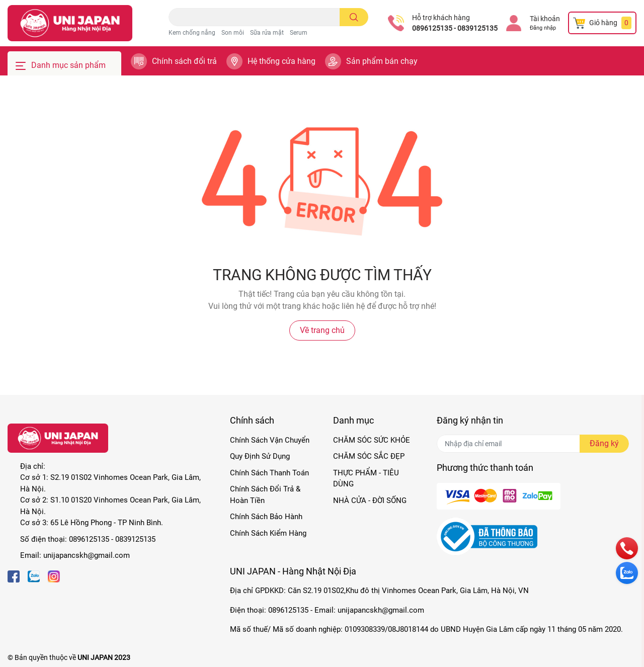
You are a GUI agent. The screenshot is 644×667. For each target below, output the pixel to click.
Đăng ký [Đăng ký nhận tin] (604, 443)
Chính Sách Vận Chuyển (270, 440)
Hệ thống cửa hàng (281, 61)
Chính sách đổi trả (184, 61)
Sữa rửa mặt (267, 33)
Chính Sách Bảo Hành (266, 517)
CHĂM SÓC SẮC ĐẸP (369, 456)
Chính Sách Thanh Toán (269, 473)
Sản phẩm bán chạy (382, 61)
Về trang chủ (322, 330)
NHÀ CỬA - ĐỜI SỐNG (370, 501)
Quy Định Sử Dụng (260, 456)
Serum (299, 33)
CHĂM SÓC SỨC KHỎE (372, 440)
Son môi (233, 33)
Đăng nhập (543, 28)
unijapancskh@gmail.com (87, 555)
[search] (354, 17)
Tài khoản (545, 19)
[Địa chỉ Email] (533, 444)
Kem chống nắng (192, 33)
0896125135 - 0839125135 (455, 28)
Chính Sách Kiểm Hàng (268, 533)
